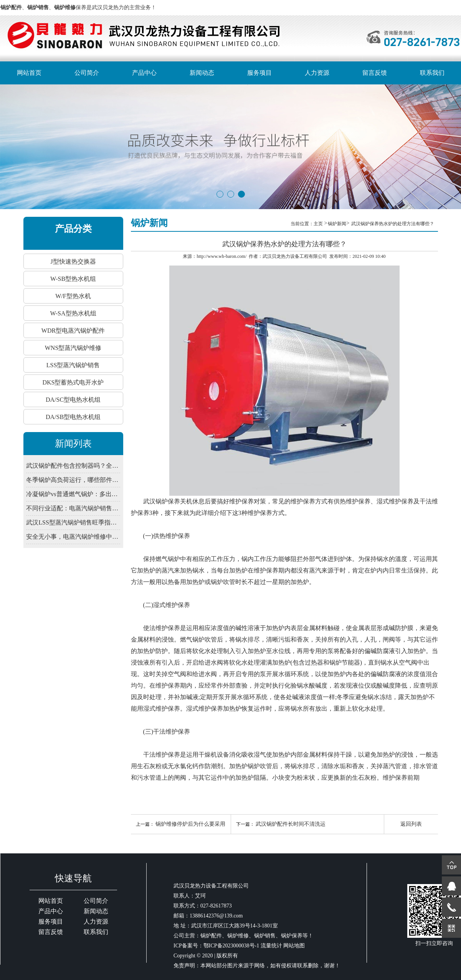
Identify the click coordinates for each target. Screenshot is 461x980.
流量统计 (271, 946)
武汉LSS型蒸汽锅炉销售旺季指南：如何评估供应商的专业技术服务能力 (73, 522)
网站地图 (294, 946)
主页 (319, 224)
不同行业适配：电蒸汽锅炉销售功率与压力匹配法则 (73, 508)
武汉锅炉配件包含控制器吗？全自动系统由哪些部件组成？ (73, 466)
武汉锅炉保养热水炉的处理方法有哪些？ (393, 224)
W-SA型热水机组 (73, 313)
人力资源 (317, 73)
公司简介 (87, 73)
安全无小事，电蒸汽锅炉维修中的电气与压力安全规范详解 (73, 537)
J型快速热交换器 (73, 261)
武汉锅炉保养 (162, 501)
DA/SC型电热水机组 (73, 400)
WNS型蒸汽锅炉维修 (73, 348)
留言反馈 (375, 73)
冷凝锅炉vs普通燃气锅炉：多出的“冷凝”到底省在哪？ (73, 494)
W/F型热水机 (73, 296)
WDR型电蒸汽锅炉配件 (73, 331)
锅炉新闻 (337, 224)
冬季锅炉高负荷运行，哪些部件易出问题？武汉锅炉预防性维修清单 (73, 480)
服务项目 (259, 73)
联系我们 (432, 73)
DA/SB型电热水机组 (73, 417)
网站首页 (29, 73)
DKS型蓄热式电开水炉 (73, 382)
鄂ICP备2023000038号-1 (231, 946)
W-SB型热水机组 (73, 279)
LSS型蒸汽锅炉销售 (73, 365)
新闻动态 (202, 73)
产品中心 (144, 73)
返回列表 (411, 824)
